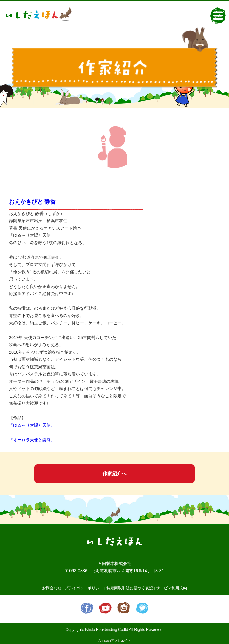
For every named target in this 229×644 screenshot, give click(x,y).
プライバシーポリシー (84, 588)
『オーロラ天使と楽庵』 (32, 440)
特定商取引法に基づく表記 (130, 588)
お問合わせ (52, 588)
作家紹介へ (114, 474)
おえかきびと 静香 (32, 202)
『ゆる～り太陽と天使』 (32, 425)
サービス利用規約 (171, 588)
